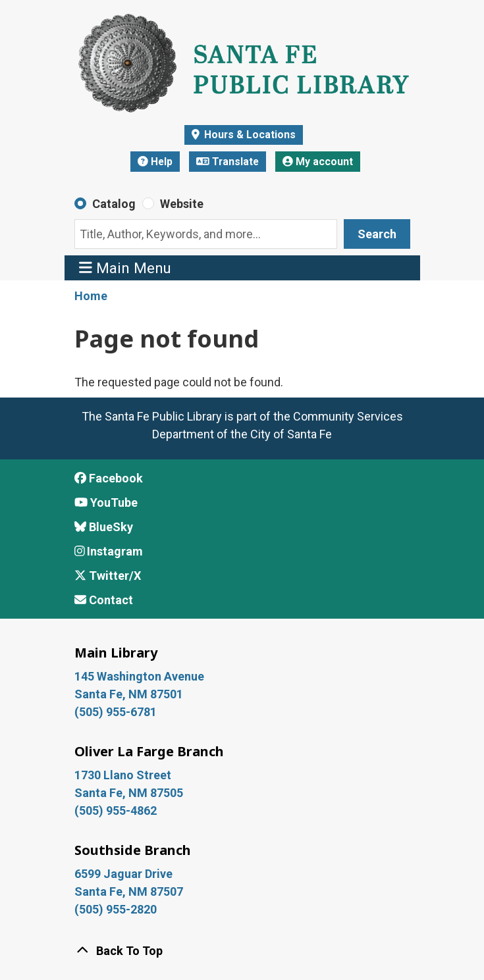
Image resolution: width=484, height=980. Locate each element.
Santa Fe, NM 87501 (130, 694)
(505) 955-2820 (116, 909)
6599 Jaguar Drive (123, 874)
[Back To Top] (242, 951)
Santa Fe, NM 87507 (130, 891)
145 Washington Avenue (139, 676)
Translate (228, 162)
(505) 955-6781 (117, 712)
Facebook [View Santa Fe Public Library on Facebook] (109, 478)
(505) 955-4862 (116, 811)
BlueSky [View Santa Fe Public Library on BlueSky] (104, 527)
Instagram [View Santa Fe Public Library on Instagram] (109, 551)
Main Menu (125, 268)
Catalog (114, 204)
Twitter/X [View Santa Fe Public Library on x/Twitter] (108, 576)
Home (91, 296)
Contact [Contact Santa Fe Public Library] (104, 600)
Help (155, 162)
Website (182, 204)
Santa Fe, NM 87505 (130, 793)
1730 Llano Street (123, 775)
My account (318, 162)
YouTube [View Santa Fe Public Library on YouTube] (106, 503)
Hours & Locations (249, 135)
